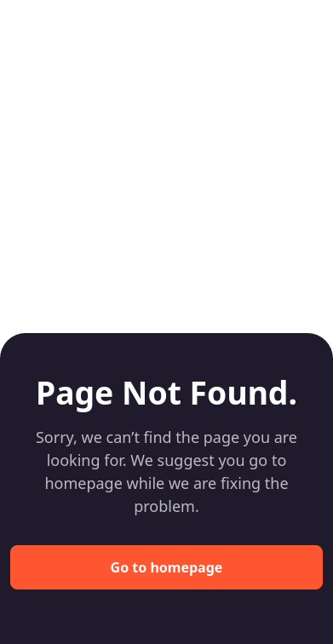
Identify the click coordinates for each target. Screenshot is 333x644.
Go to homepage (167, 567)
